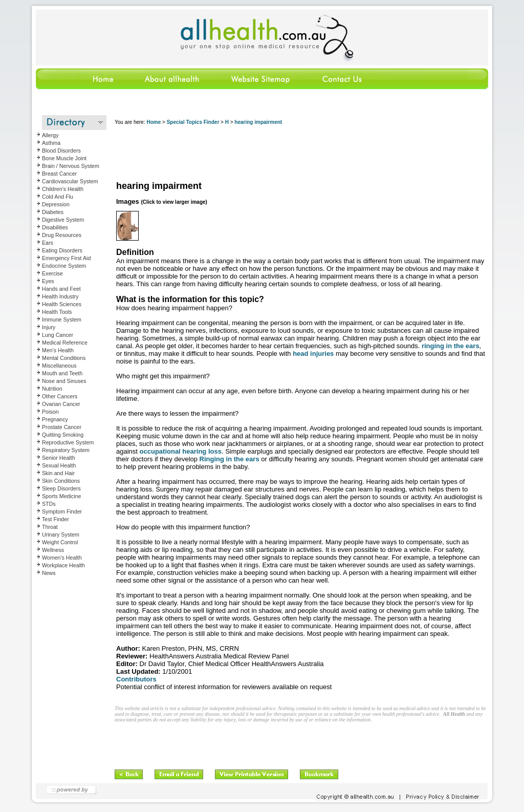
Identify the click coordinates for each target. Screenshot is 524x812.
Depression (56, 204)
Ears (48, 243)
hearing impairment (258, 122)
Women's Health (62, 558)
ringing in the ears (451, 346)
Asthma (51, 143)
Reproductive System (68, 442)
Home (154, 122)
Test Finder (56, 519)
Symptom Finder (62, 511)
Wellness (53, 550)
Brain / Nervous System (71, 166)
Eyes (48, 281)
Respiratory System (66, 450)
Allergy (50, 135)
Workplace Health (63, 565)
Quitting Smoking (63, 435)
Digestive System (63, 220)
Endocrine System (64, 266)
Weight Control (60, 542)
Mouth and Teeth (62, 373)
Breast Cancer (59, 174)
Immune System (62, 319)
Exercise (52, 273)
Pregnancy (55, 419)
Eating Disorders (62, 250)
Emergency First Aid (66, 258)
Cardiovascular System (70, 181)
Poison (50, 412)
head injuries (313, 354)
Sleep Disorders (61, 488)
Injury (49, 327)
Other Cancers (60, 396)
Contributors (136, 679)
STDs (49, 504)
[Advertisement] (301, 154)
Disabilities (55, 227)
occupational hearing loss (181, 451)
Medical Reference (65, 343)
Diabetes (53, 212)
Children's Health (63, 189)
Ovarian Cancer (61, 404)
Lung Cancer (58, 335)
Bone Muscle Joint (64, 158)
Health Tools (57, 312)
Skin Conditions (61, 481)
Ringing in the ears (230, 459)
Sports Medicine (61, 496)
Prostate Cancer (62, 427)
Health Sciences (62, 304)
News (49, 573)
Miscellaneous (59, 366)
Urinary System (61, 535)
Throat (50, 527)
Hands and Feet (61, 289)
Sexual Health (59, 465)
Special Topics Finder (193, 122)
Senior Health (59, 458)
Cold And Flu (58, 197)
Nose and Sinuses (64, 381)
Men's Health (58, 350)
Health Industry (60, 296)
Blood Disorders (61, 151)
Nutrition (52, 389)
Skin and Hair (58, 473)
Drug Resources (62, 235)
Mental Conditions (64, 358)
